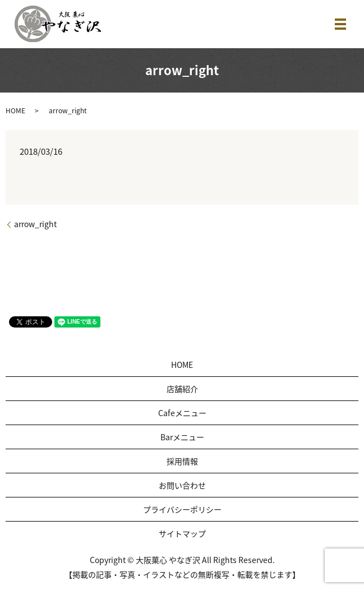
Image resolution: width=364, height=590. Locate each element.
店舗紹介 (182, 389)
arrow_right (35, 224)
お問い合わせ (182, 485)
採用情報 (182, 461)
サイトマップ (182, 533)
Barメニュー (182, 437)
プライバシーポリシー (182, 509)
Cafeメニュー (182, 413)
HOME (15, 110)
